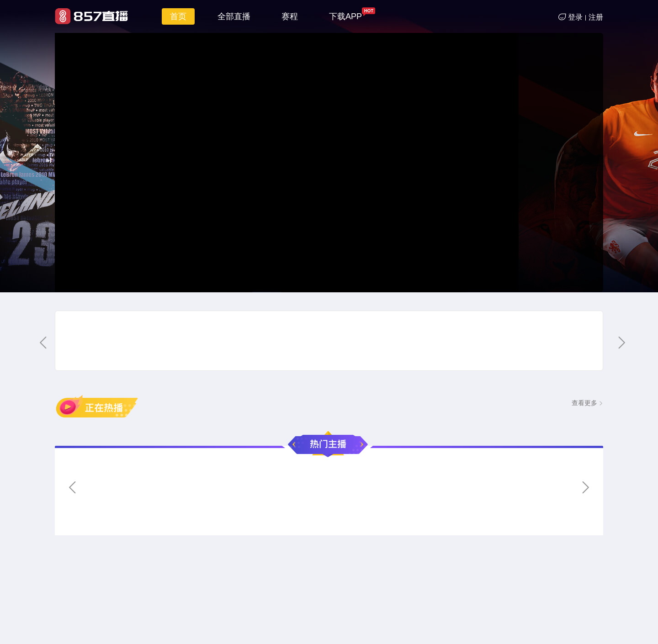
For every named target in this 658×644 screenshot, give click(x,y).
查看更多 (584, 403)
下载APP (345, 16)
